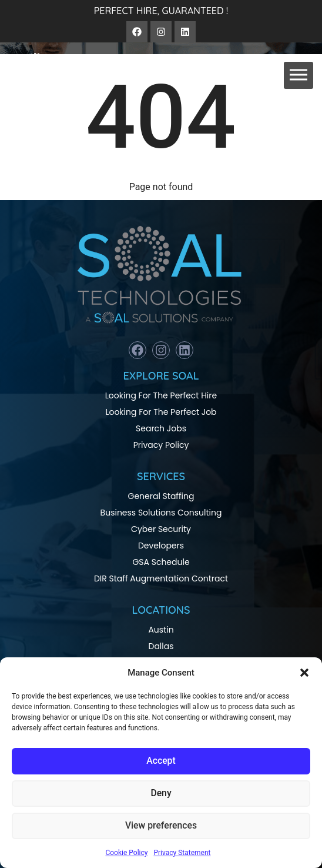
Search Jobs (161, 428)
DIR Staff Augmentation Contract (161, 578)
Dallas (161, 646)
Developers (161, 546)
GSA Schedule (161, 562)
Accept (161, 761)
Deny (161, 794)
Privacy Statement (182, 853)
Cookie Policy (126, 853)
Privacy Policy (161, 445)
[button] (304, 673)
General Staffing (161, 496)
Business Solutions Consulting (161, 513)
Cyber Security (161, 529)
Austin (161, 630)
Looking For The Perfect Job (161, 412)
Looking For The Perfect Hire (161, 395)
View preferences (161, 826)
